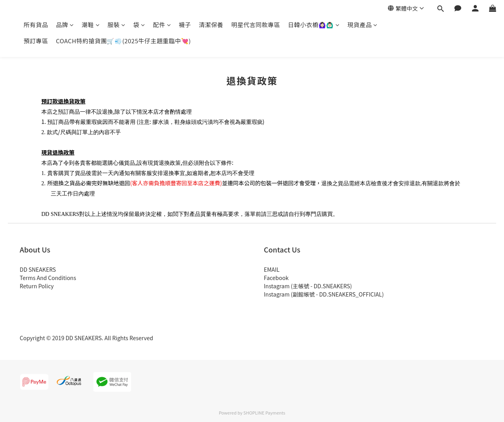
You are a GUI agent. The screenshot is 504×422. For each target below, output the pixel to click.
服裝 (117, 25)
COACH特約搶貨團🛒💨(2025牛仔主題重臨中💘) (123, 41)
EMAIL (272, 269)
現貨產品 (362, 25)
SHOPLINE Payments (264, 413)
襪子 (185, 25)
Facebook (276, 278)
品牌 (65, 25)
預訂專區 (36, 41)
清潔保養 (211, 25)
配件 (162, 25)
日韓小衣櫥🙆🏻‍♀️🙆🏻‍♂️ (314, 25)
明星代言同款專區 (256, 25)
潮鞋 (91, 25)
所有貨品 (36, 25)
